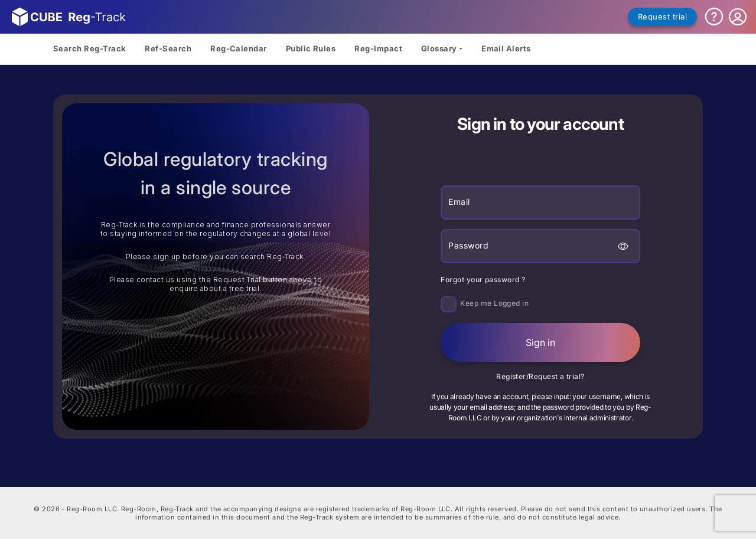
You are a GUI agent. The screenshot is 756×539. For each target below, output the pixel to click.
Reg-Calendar (239, 48)
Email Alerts (506, 48)
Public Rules (311, 48)
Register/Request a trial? (540, 376)
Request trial (662, 17)
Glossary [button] (439, 48)
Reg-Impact (378, 48)
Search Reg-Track (89, 48)
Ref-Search (168, 48)
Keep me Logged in (494, 303)
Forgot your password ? (483, 280)
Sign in (540, 342)
